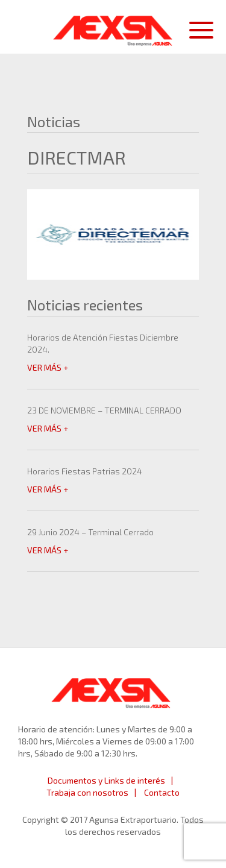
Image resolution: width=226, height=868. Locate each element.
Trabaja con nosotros (87, 792)
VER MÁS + (48, 367)
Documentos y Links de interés (106, 780)
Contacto (162, 792)
